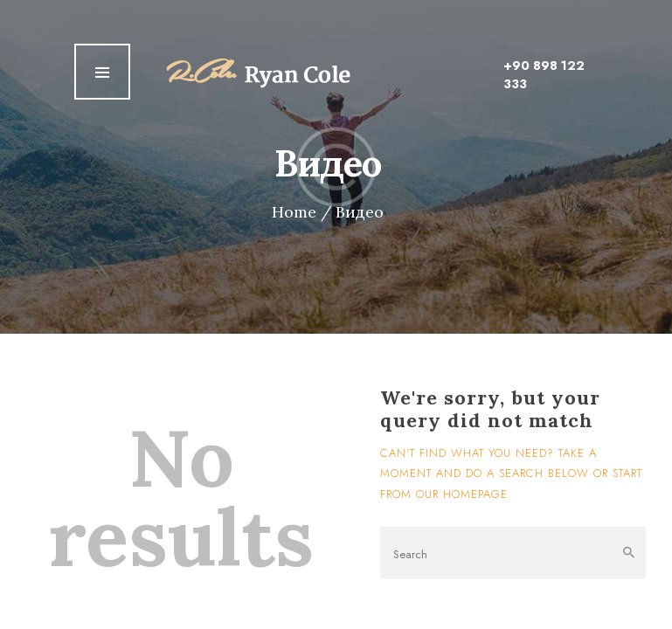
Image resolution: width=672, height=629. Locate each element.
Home (294, 212)
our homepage (462, 494)
